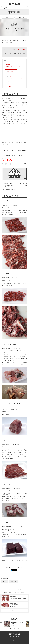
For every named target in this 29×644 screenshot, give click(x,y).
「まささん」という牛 (10, 64)
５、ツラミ (11, 81)
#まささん (20, 49)
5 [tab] (14, 628)
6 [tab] (16, 628)
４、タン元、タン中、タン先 (15, 79)
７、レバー (11, 86)
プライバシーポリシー (14, 640)
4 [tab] (13, 628)
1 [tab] (9, 628)
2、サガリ (11, 74)
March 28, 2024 (12, 55)
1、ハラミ (11, 71)
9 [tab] (20, 628)
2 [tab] (10, 628)
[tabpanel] (14, 624)
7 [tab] (17, 628)
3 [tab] (12, 628)
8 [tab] (19, 628)
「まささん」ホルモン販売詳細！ (13, 67)
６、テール (11, 84)
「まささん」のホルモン (11, 69)
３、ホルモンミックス (13, 76)
